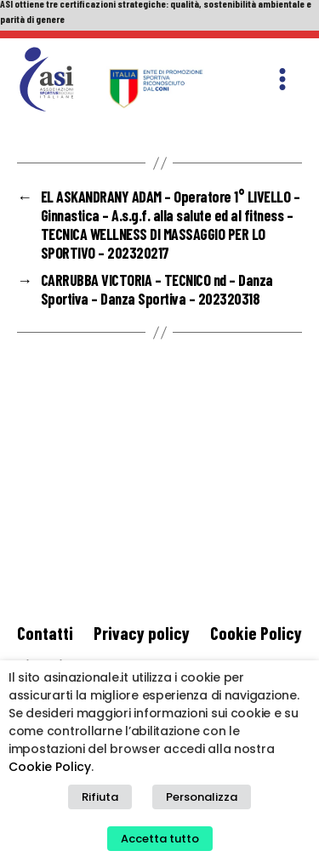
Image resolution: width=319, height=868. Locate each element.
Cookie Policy (256, 633)
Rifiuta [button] (100, 797)
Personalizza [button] (202, 797)
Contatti (45, 633)
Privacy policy (142, 633)
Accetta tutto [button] (160, 839)
